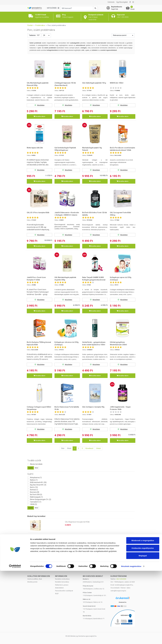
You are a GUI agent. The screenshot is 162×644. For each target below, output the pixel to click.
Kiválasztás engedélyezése (143, 621)
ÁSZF (57, 594)
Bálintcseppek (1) (36, 497)
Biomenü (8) (35, 492)
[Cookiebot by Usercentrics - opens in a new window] (15, 639)
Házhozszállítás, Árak (35, 579)
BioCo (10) (34, 487)
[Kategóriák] (53, 8)
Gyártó (30, 474)
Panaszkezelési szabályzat (64, 591)
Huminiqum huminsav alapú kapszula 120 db (81, 551)
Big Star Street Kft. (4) (38, 485)
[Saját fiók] (116, 8)
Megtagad (143, 629)
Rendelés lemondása (62, 582)
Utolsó (98, 448)
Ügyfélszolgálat (122, 2)
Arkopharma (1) (36, 478)
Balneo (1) (34, 480)
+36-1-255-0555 (121, 579)
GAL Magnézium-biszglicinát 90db (77, 522)
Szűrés (31, 468)
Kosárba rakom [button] (39, 116)
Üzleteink (111, 2)
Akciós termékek (36, 464)
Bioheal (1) (34, 490)
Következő (89, 448)
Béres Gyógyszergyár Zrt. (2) (41, 499)
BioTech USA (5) (36, 495)
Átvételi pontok (32, 582)
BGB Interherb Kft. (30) (38, 482)
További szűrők (34, 460)
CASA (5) (34, 504)
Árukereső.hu (123, 602)
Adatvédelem (59, 588)
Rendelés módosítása (62, 579)
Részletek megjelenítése (131, 639)
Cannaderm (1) (36, 502)
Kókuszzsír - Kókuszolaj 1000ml (77, 536)
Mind (36, 468)
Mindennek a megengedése (143, 614)
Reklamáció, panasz (62, 585)
